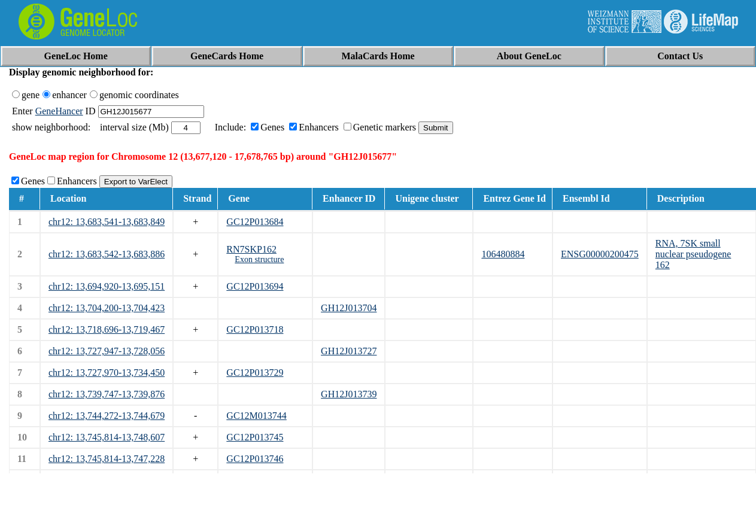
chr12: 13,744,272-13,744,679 (107, 416)
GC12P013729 (255, 373)
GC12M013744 (256, 416)
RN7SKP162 (251, 249)
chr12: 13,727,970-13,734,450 (107, 373)
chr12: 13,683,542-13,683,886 (107, 254)
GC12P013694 (255, 286)
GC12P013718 (255, 329)
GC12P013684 (255, 222)
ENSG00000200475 (600, 254)
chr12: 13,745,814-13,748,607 (107, 437)
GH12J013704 (349, 308)
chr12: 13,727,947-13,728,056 (107, 351)
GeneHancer (59, 111)
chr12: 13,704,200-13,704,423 (107, 308)
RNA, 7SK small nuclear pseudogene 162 (693, 254)
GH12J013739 (349, 394)
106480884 (503, 254)
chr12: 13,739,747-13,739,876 (107, 394)
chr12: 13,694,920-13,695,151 (107, 286)
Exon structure (259, 259)
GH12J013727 (349, 351)
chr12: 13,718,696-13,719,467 (107, 329)
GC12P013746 (255, 459)
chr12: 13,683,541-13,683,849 (107, 222)
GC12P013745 (255, 437)
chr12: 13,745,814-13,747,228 (107, 459)
